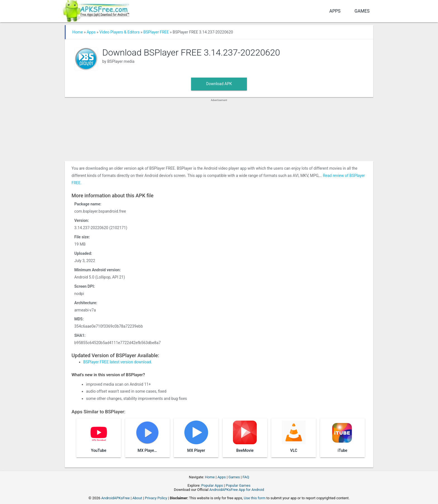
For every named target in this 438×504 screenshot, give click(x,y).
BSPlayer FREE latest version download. (118, 362)
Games (362, 11)
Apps (335, 11)
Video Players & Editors (120, 32)
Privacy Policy (156, 498)
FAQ (246, 477)
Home (78, 32)
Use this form (255, 498)
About (137, 498)
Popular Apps (212, 485)
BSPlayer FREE (156, 32)
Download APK (219, 84)
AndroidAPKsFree (116, 498)
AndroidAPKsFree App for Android (237, 490)
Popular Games (238, 485)
